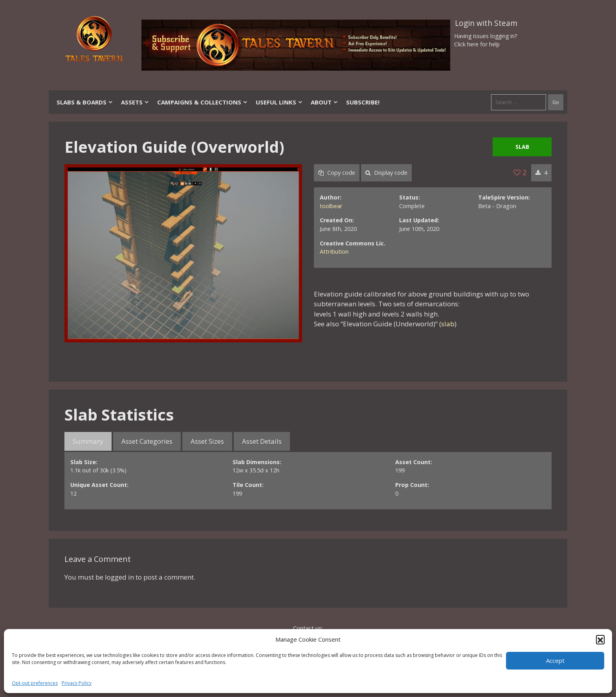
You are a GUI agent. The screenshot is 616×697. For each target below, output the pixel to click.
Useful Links (279, 102)
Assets (135, 102)
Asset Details (262, 441)
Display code (386, 173)
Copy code (337, 173)
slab (448, 324)
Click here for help (477, 44)
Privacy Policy (77, 683)
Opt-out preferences (35, 683)
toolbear (331, 206)
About (324, 102)
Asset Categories (147, 441)
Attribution (334, 252)
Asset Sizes (207, 441)
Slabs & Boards (85, 102)
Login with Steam (486, 23)
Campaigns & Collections (203, 102)
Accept (555, 660)
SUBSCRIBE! (363, 102)
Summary (88, 441)
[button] (600, 639)
